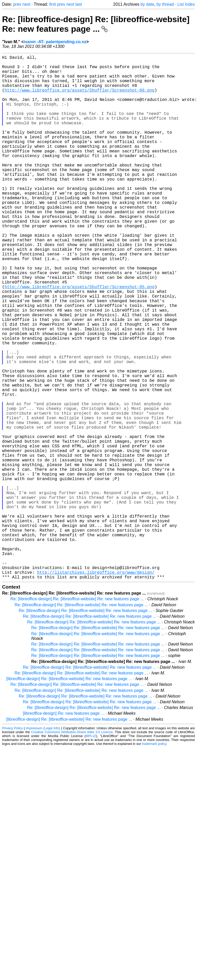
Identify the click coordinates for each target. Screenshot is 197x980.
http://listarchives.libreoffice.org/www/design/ (96, 688)
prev (17, 4)
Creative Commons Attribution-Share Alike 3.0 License (72, 849)
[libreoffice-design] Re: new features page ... (64, 830)
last (79, 4)
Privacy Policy (12, 845)
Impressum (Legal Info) (43, 845)
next (26, 4)
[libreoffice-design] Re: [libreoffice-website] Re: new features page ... (69, 795)
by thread (165, 4)
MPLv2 (91, 852)
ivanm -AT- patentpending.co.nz (55, 42)
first (53, 4)
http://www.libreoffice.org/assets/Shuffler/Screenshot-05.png (80, 339)
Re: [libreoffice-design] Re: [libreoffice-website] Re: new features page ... (96, 24)
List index (186, 4)
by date (147, 4)
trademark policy (154, 860)
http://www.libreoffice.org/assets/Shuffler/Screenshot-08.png (80, 98)
